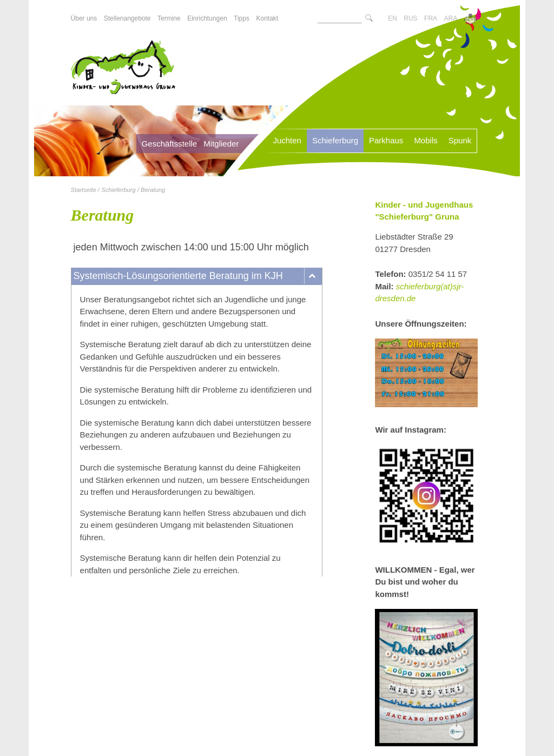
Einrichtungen (207, 18)
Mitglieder (221, 144)
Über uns (84, 18)
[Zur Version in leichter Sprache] (470, 20)
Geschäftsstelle (170, 144)
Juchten (287, 140)
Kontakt (267, 18)
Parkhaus (386, 140)
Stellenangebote (127, 18)
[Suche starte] (369, 19)
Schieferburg (335, 140)
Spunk (460, 140)
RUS (410, 18)
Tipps (242, 18)
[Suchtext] (340, 18)
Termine (169, 18)
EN (393, 18)
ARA (451, 18)
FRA (431, 18)
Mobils (426, 140)
